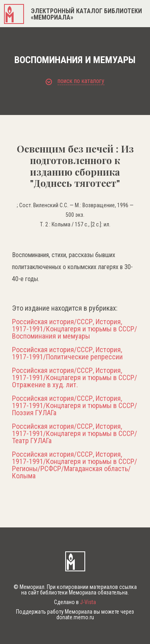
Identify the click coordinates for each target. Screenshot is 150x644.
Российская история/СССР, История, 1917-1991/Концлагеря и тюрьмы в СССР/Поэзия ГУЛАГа (75, 406)
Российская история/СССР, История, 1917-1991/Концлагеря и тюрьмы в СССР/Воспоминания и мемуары (75, 329)
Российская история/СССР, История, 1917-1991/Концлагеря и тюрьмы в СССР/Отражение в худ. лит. (75, 378)
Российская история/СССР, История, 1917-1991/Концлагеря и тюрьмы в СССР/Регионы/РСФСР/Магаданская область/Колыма (75, 465)
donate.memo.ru (75, 617)
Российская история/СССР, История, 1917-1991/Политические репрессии (67, 353)
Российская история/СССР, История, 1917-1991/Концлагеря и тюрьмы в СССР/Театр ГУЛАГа (75, 434)
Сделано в (75, 602)
